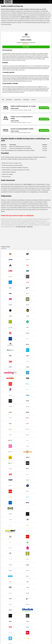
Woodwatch (30, 227)
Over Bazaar (21, 628)
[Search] (50, 2)
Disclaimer (20, 624)
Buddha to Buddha (25, 17)
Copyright (20, 627)
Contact (20, 629)
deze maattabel (28, 184)
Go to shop (26, 47)
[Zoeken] (49, 626)
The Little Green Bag (21, 227)
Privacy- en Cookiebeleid (23, 625)
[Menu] (2, 2)
